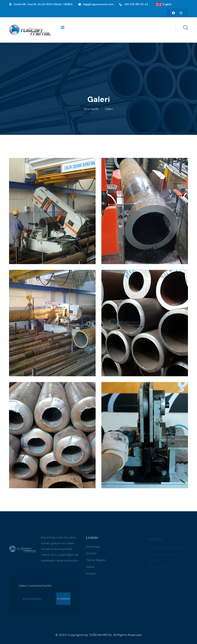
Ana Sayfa (91, 109)
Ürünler (91, 555)
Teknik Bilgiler (96, 562)
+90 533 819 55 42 (136, 4)
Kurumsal (93, 548)
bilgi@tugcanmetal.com (98, 4)
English (167, 4)
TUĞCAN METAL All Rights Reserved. (115, 635)
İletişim (91, 575)
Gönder (63, 600)
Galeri (90, 568)
